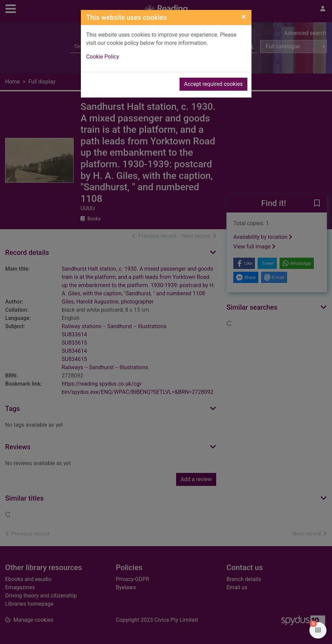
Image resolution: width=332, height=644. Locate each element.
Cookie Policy (103, 57)
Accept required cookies (213, 84)
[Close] (244, 17)
